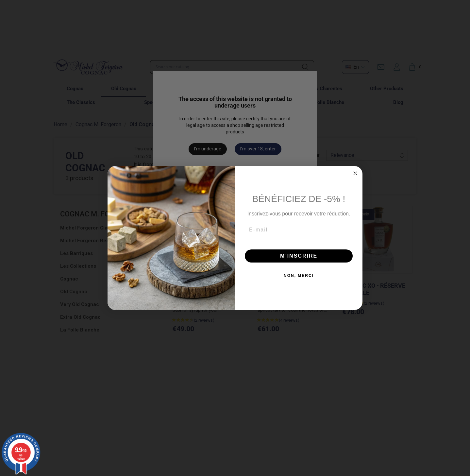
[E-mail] (299, 230)
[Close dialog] (355, 173)
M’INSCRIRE (299, 256)
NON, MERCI (299, 276)
